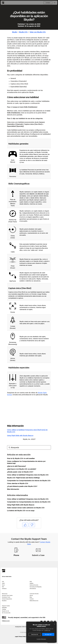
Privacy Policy (22, 637)
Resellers (4, 601)
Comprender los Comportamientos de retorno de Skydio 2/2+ (29, 481)
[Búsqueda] (29, 447)
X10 (3, 582)
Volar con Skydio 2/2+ (38, 32)
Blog (31, 597)
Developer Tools (6, 597)
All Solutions (33, 589)
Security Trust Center (7, 595)
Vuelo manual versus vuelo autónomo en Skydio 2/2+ (26, 508)
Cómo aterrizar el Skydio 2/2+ (18, 483)
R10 (3, 587)
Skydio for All (5, 611)
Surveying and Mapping (36, 587)
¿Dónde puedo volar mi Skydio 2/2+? (20, 472)
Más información (13, 489)
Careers (32, 599)
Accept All (48, 634)
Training (4, 609)
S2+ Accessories (6, 613)
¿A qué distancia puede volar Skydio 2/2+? (22, 486)
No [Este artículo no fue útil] (32, 525)
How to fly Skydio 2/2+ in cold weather (21, 458)
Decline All (35, 634)
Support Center (6, 606)
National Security (34, 585)
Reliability (4, 608)
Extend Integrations (7, 599)
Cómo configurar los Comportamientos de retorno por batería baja (26, 462)
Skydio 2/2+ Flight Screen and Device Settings (23, 478)
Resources (5, 594)
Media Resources (34, 601)
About (31, 595)
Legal (16, 637)
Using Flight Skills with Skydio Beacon (20, 435)
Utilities (32, 583)
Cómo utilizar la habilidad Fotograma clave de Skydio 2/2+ (28, 475)
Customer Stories (34, 594)
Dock (3, 585)
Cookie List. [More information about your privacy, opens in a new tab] (47, 630)
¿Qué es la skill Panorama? (16, 466)
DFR (31, 582)
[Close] (55, 624)
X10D (3, 583)
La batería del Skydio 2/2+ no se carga (21, 511)
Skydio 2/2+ (23, 32)
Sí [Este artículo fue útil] (25, 525)
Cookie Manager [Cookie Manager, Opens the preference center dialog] (41, 639)
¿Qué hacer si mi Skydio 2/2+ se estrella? (22, 469)
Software (4, 589)
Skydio (15, 32)
